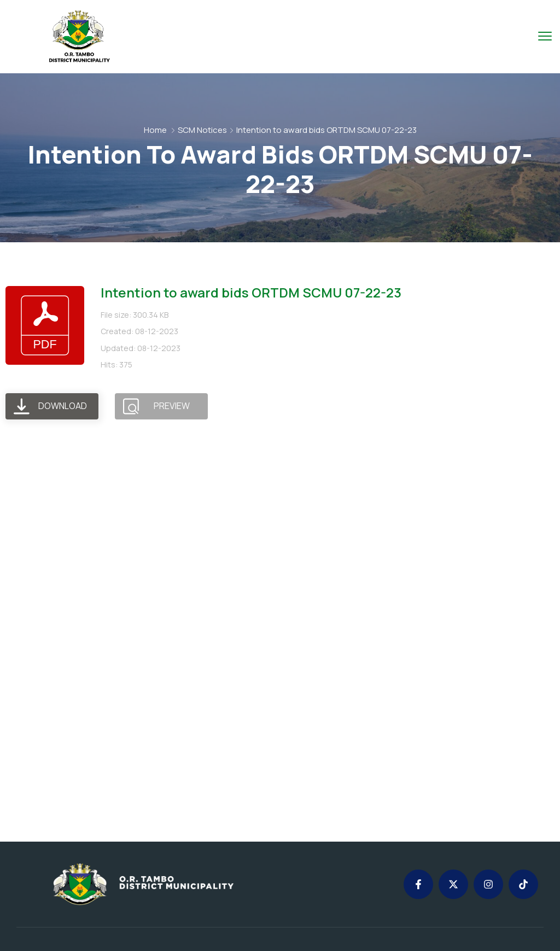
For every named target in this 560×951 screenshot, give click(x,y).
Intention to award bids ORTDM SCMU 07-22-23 (251, 292)
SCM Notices (202, 130)
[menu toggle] (545, 36)
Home (155, 130)
